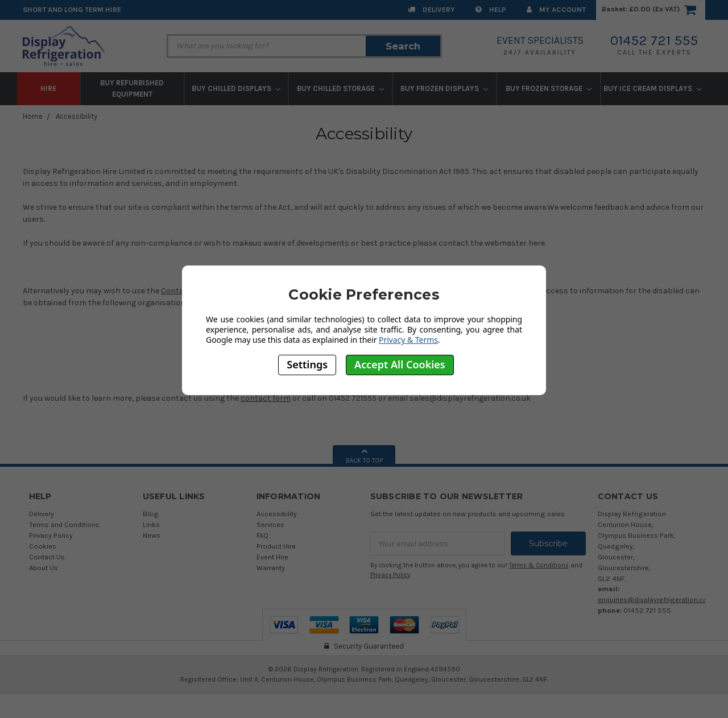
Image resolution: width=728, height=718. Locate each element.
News (152, 535)
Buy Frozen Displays (444, 88)
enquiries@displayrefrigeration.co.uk (657, 599)
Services (270, 524)
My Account (556, 9)
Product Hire (276, 546)
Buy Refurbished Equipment (132, 88)
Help (491, 9)
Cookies (43, 546)
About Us (44, 568)
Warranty (271, 568)
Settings (307, 364)
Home (33, 116)
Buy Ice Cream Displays (652, 88)
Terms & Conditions (539, 565)
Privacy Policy (51, 535)
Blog (151, 514)
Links (151, 524)
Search (403, 46)
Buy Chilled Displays (236, 88)
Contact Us (47, 557)
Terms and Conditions (64, 524)
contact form (266, 398)
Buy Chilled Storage (340, 88)
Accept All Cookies (400, 364)
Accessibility (76, 116)
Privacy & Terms (408, 340)
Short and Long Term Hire (72, 9)
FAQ (262, 535)
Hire (48, 88)
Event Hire (272, 557)
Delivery (431, 9)
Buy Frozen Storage (549, 88)
